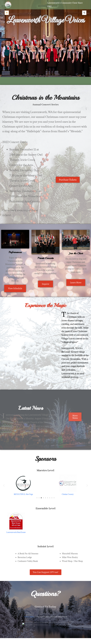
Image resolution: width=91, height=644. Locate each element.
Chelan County (68, 494)
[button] (4, 485)
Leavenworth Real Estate (16, 532)
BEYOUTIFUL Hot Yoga (23, 494)
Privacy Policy (29, 617)
